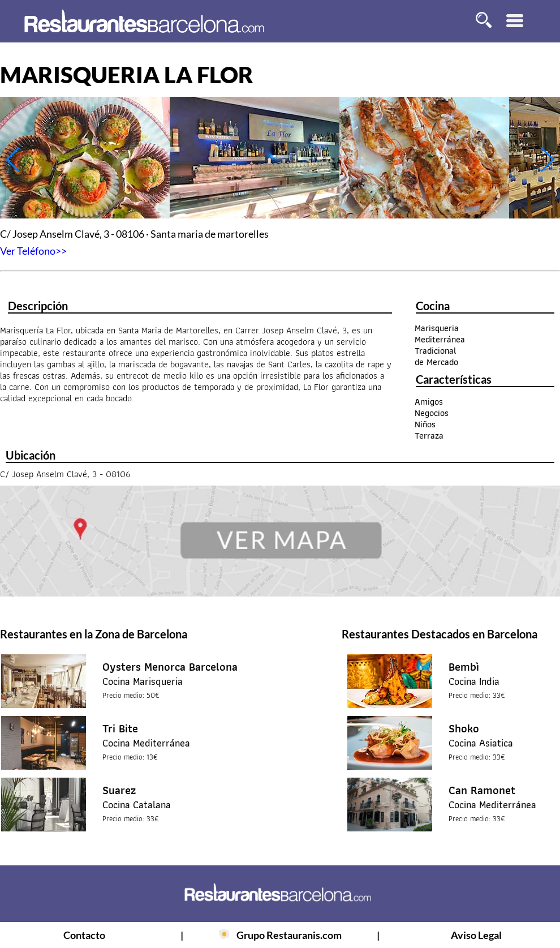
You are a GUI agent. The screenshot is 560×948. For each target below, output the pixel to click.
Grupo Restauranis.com (289, 935)
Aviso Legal (476, 935)
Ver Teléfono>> (33, 251)
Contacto (84, 935)
